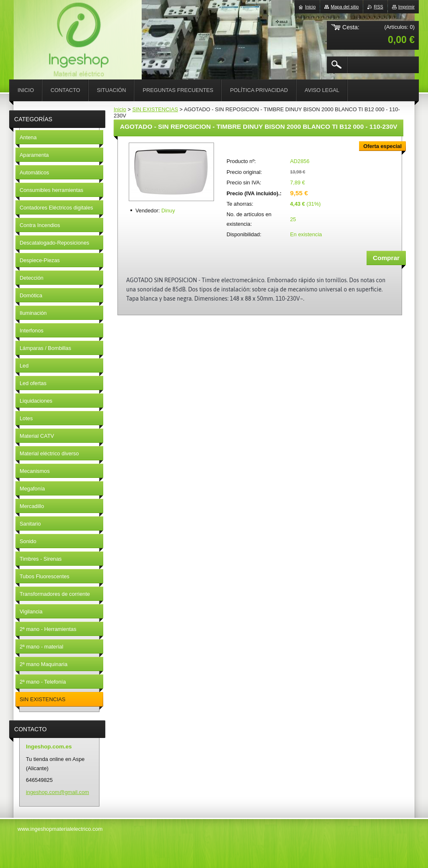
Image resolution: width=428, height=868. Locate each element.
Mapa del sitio (345, 7)
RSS (378, 7)
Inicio (120, 109)
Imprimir (406, 7)
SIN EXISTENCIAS (155, 109)
